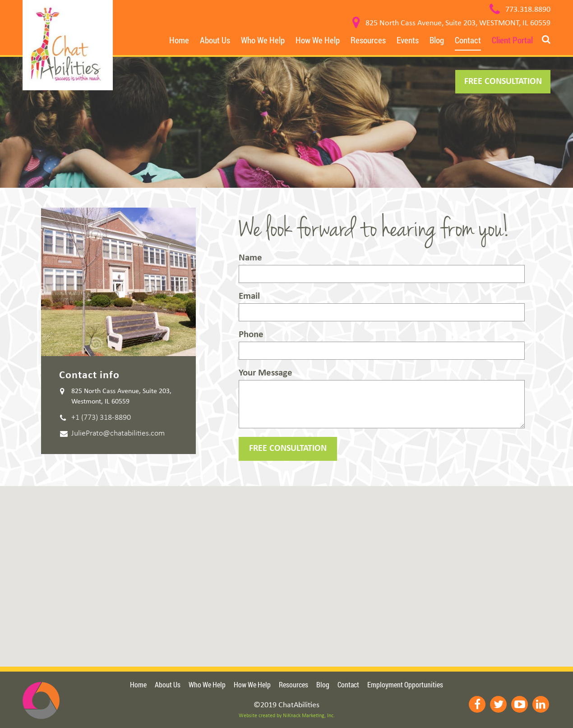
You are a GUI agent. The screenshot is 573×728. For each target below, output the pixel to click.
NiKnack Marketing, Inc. (309, 716)
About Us (215, 40)
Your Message (382, 398)
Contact (468, 40)
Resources (368, 40)
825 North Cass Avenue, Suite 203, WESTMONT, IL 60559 (458, 23)
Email (382, 306)
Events (408, 40)
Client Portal (512, 40)
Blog (437, 40)
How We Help (318, 40)
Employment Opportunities (405, 684)
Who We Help (263, 40)
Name (382, 268)
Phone (382, 345)
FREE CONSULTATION (503, 82)
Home (179, 40)
